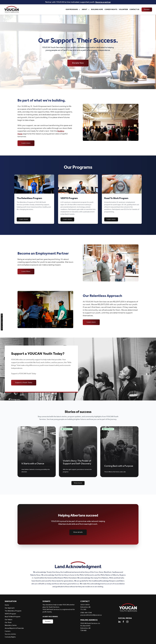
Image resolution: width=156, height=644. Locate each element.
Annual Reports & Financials (14, 628)
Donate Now (78, 63)
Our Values (9, 620)
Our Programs (73, 9)
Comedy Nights (111, 9)
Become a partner (103, 2)
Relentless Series (11, 625)
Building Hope (97, 9)
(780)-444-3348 (86, 613)
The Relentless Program (13, 611)
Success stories (10, 634)
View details (78, 532)
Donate (147, 9)
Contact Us (134, 9)
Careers (8, 631)
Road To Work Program (13, 617)
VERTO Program (10, 614)
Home (7, 605)
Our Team (8, 623)
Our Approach (10, 608)
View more (78, 483)
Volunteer (123, 9)
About (86, 9)
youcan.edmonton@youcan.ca (91, 615)
